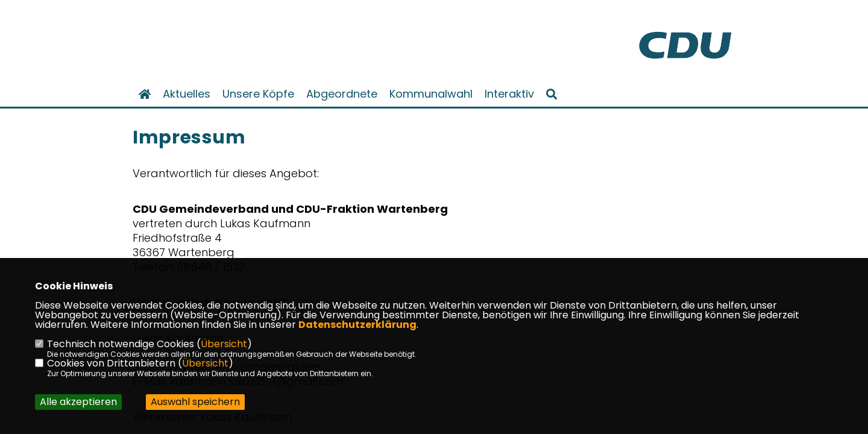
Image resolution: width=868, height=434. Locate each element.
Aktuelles (187, 94)
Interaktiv (509, 94)
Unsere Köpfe (258, 94)
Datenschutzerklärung (357, 325)
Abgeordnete (342, 94)
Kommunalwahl (431, 94)
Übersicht (224, 344)
